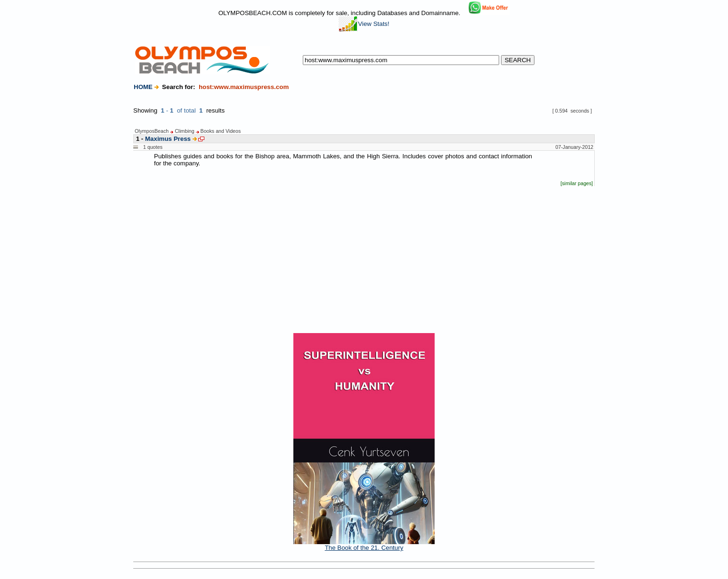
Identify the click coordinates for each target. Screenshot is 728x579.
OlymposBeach (152, 131)
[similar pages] (577, 183)
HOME (143, 87)
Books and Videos (221, 131)
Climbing (184, 131)
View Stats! (364, 24)
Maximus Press (168, 139)
